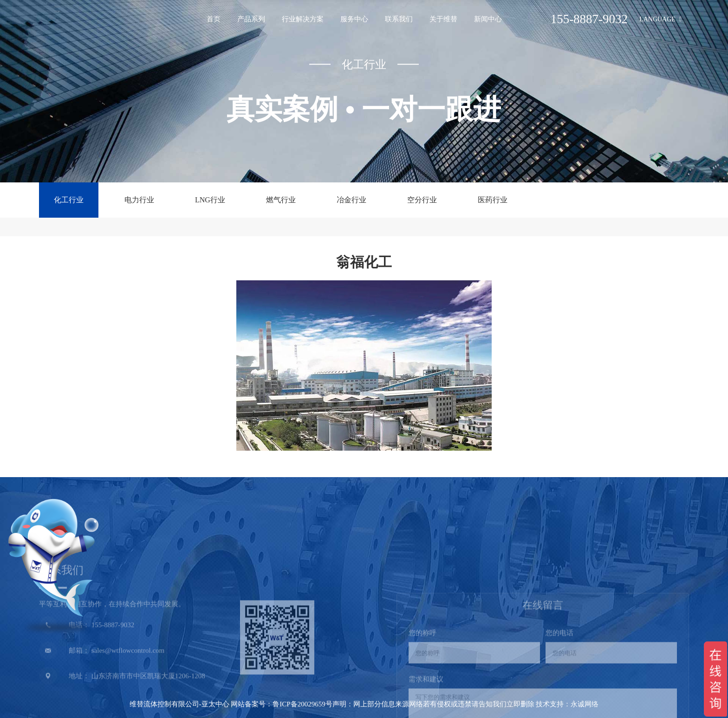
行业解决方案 (303, 19)
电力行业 (139, 200)
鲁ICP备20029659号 (302, 704)
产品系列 (251, 19)
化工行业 (69, 200)
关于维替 (443, 19)
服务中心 (354, 19)
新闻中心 (488, 19)
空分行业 (422, 200)
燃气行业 (281, 200)
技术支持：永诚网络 (567, 704)
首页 (214, 19)
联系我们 (399, 19)
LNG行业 (210, 200)
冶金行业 (351, 200)
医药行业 (493, 200)
